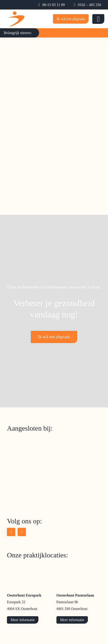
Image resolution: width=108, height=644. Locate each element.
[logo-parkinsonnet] (25, 483)
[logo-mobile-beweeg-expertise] (16, 13)
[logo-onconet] (24, 498)
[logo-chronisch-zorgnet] (32, 468)
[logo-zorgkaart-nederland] (28, 437)
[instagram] (22, 532)
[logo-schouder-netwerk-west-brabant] (34, 453)
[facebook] (11, 532)
